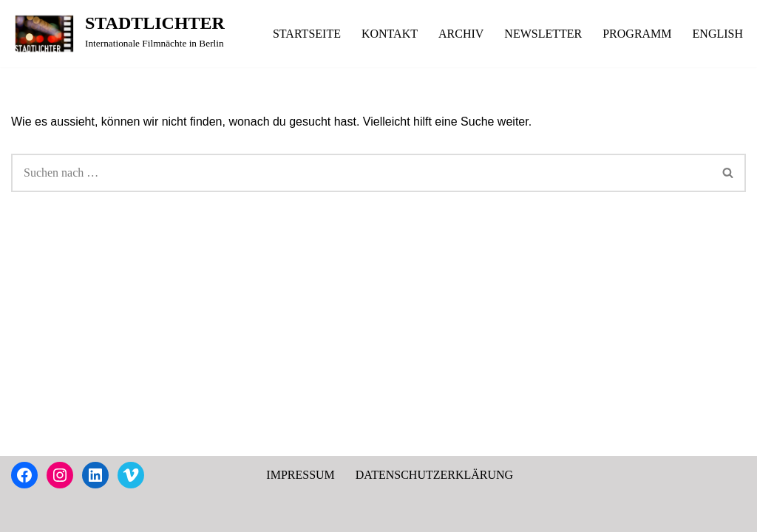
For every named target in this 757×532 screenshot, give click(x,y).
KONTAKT (390, 34)
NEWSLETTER (543, 34)
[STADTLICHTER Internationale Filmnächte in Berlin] (118, 34)
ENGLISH (718, 34)
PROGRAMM (637, 34)
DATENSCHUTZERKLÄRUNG (434, 475)
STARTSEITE (307, 34)
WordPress (144, 513)
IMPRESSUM (300, 475)
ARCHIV (461, 34)
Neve (24, 513)
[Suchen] (361, 173)
